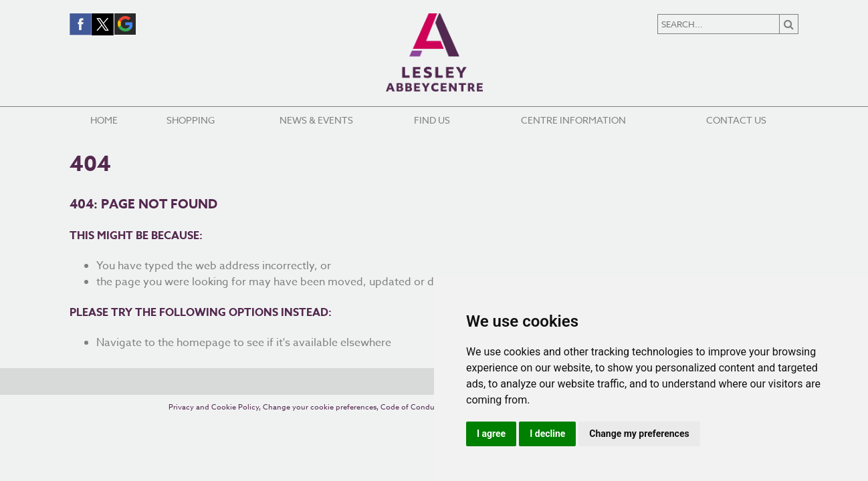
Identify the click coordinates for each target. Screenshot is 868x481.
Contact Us (736, 120)
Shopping (191, 120)
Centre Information (573, 120)
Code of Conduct (411, 407)
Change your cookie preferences (320, 407)
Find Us (432, 120)
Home (104, 120)
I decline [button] (547, 434)
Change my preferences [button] (639, 434)
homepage (204, 343)
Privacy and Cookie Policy (214, 407)
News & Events (316, 120)
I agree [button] (491, 434)
